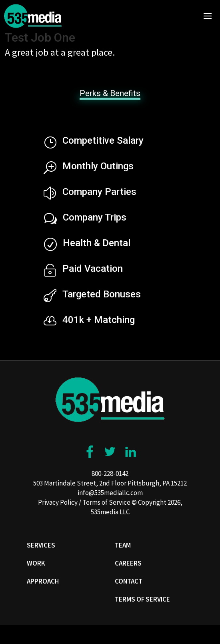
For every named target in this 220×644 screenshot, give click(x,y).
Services (41, 545)
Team (123, 545)
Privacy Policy (58, 502)
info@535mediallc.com (110, 493)
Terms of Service (106, 502)
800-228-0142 (110, 473)
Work (36, 563)
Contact (129, 581)
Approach (43, 581)
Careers (128, 563)
